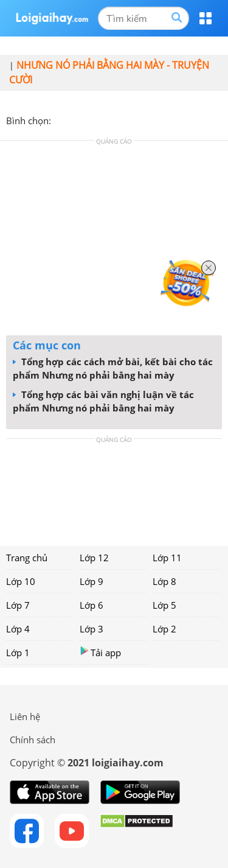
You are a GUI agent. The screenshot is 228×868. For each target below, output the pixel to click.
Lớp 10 (21, 581)
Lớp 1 (18, 653)
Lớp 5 (164, 605)
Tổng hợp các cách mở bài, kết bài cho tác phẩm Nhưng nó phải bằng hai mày (113, 368)
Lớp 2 (164, 629)
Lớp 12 (94, 558)
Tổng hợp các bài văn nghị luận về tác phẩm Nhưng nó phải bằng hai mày (103, 401)
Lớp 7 (18, 605)
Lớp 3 (92, 629)
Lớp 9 (92, 581)
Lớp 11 (167, 558)
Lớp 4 (18, 629)
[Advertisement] (114, 241)
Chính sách (33, 740)
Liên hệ (25, 716)
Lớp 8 (164, 581)
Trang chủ (27, 558)
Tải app (100, 652)
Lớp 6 (92, 605)
